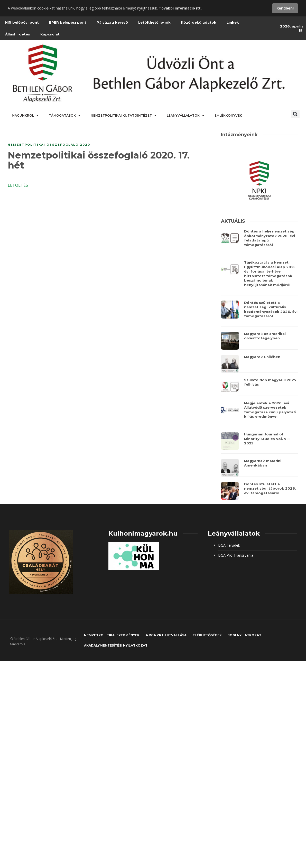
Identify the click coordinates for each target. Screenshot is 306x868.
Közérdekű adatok (199, 22)
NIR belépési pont (22, 22)
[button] (295, 114)
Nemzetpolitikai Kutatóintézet (124, 116)
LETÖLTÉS (18, 185)
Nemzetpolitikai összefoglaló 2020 (49, 145)
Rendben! (285, 8)
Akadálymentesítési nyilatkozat (116, 645)
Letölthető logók (154, 22)
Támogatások (65, 116)
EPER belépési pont (68, 22)
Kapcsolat (50, 34)
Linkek (233, 22)
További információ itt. (180, 8)
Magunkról (25, 116)
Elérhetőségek (207, 635)
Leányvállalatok (186, 116)
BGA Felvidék (229, 545)
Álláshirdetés (18, 34)
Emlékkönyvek (228, 115)
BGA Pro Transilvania (236, 555)
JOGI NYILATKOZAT (245, 635)
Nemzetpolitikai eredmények (112, 635)
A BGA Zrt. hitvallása (166, 635)
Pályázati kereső (112, 22)
